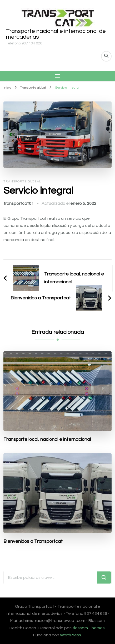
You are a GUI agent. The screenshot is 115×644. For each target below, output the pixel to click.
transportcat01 (19, 203)
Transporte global (22, 182)
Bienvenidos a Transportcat (33, 541)
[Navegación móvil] (57, 76)
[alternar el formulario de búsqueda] (106, 56)
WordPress (71, 635)
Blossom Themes (88, 628)
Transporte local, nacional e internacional (47, 439)
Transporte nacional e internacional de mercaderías (56, 34)
